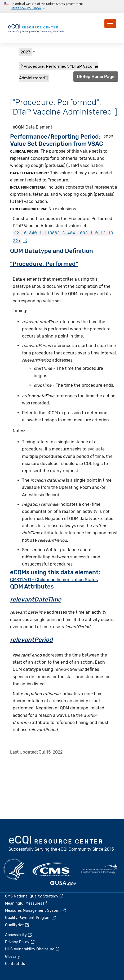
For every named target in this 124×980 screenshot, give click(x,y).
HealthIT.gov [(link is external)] (100, 869)
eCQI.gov (61, 844)
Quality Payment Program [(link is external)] (31, 918)
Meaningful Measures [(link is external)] (26, 903)
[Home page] (36, 28)
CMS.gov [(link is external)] (52, 869)
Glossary (12, 957)
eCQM (19, 127)
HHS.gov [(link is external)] (14, 869)
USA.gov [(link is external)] (63, 883)
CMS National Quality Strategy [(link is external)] (35, 896)
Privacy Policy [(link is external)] (20, 942)
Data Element (39, 127)
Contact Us (15, 964)
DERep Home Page (96, 77)
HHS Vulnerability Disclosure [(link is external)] (33, 949)
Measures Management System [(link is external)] (36, 911)
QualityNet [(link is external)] (17, 925)
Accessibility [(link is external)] (19, 935)
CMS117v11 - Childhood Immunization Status (54, 579)
